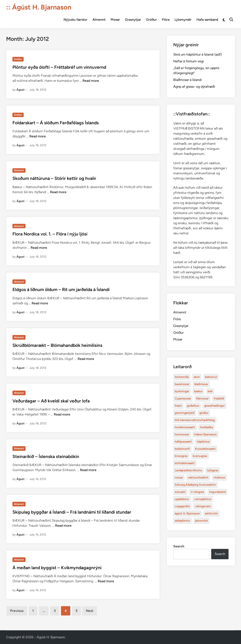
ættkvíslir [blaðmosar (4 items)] (211, 513)
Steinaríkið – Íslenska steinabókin (46, 456)
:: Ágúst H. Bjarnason (39, 7)
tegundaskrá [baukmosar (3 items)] (217, 492)
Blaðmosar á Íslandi (188, 80)
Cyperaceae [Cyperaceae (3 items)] (183, 399)
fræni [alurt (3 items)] (178, 406)
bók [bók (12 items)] (210, 391)
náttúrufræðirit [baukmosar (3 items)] (198, 478)
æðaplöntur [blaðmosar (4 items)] (182, 521)
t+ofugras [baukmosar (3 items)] (197, 492)
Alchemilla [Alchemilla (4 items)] (182, 377)
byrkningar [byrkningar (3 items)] (182, 391)
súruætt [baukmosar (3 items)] (180, 492)
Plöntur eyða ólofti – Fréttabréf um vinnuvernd (59, 67)
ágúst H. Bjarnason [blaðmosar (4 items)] (187, 513)
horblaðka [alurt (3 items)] (206, 427)
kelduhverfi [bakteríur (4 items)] (182, 449)
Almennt (99, 20)
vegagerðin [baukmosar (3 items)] (182, 506)
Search (179, 546)
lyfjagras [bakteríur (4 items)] (213, 470)
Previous (17, 611)
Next (90, 611)
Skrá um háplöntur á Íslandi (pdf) (198, 54)
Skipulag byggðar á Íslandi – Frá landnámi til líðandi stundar (72, 512)
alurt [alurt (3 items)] (197, 377)
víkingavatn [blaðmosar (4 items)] (203, 506)
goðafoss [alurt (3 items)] (193, 406)
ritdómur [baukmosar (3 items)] (219, 478)
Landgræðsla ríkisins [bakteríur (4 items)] (188, 470)
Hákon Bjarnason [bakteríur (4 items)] (205, 434)
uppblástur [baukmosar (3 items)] (182, 499)
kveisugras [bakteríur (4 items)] (200, 456)
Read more (91, 81)
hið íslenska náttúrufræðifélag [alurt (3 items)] (195, 420)
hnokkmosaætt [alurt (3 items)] (185, 427)
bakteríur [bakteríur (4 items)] (211, 377)
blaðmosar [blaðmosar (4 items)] (201, 384)
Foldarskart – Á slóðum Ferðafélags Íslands (56, 123)
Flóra (166, 20)
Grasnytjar (133, 20)
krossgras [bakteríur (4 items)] (181, 456)
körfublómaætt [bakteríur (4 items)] (185, 463)
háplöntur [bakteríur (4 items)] (203, 442)
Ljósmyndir (183, 20)
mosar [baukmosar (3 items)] (179, 478)
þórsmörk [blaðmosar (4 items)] (202, 521)
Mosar (115, 20)
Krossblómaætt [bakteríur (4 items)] (205, 449)
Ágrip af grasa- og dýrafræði (194, 87)
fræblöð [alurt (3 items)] (219, 399)
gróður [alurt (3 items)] (204, 413)
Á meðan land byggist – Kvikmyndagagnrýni (57, 568)
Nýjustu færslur (75, 20)
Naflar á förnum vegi (189, 61)
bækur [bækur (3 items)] (198, 391)
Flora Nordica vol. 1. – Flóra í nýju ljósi (50, 234)
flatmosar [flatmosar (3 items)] (202, 399)
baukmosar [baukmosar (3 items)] (182, 384)
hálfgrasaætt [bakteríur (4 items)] (183, 442)
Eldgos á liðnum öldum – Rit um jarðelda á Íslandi (61, 289)
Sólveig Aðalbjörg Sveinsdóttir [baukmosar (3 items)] (195, 485)
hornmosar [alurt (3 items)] (182, 434)
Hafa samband (207, 20)
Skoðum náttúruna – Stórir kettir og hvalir (54, 178)
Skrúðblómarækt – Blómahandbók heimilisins (57, 345)
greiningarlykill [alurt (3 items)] (185, 413)
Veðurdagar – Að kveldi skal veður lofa (51, 401)
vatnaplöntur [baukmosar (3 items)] (203, 499)
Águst (20, 90)
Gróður (151, 20)
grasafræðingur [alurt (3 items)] (215, 406)
